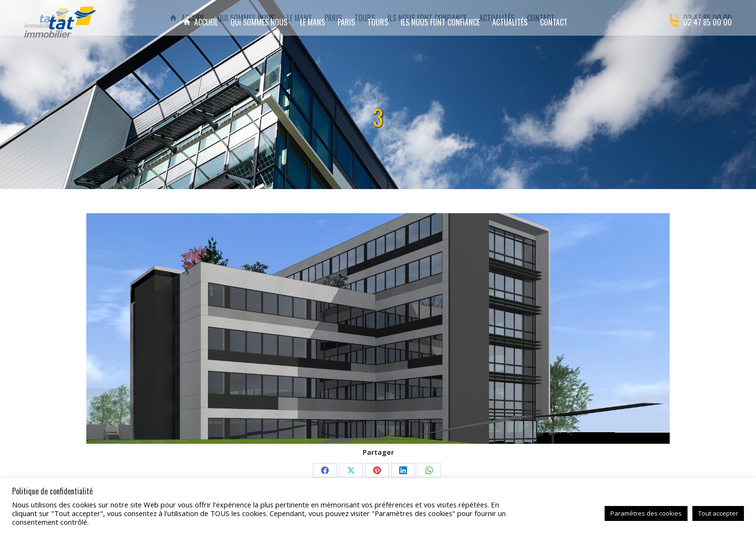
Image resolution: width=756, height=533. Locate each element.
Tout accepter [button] (718, 513)
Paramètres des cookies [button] (646, 513)
